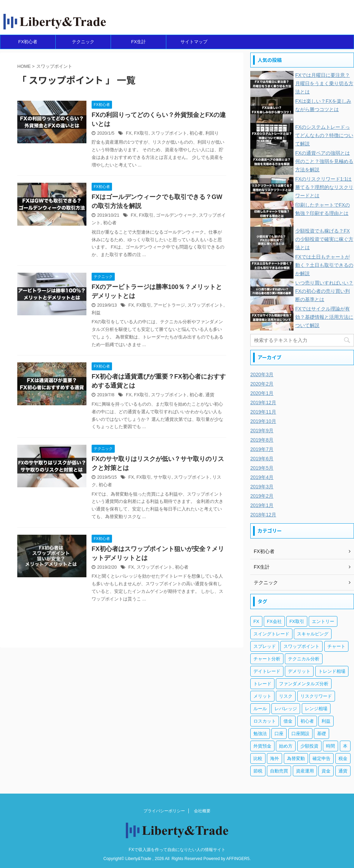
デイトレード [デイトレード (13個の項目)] (267, 671)
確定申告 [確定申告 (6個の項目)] (322, 758)
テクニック (83, 42)
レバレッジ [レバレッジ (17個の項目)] (286, 709)
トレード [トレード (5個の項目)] (262, 684)
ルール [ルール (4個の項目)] (260, 709)
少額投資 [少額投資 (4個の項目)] (309, 746)
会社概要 (202, 811)
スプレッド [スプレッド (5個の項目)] (265, 646)
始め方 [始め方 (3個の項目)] (286, 746)
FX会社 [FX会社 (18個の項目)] (274, 621)
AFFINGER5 (238, 859)
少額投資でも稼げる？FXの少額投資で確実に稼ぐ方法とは (324, 239)
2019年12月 (263, 403)
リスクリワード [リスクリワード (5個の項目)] (316, 696)
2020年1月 (262, 393)
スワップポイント (169, 133)
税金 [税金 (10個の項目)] (343, 758)
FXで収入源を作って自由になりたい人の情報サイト (177, 850)
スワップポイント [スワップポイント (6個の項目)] (301, 646)
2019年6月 (262, 459)
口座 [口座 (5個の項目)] (279, 734)
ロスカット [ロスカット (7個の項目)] (265, 721)
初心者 (196, 133)
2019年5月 (262, 468)
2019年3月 (262, 487)
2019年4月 (262, 477)
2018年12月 (263, 515)
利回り (212, 133)
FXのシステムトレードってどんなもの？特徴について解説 (324, 135)
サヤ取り (162, 477)
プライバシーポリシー (164, 811)
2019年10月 (263, 421)
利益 (96, 313)
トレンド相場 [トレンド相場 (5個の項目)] (332, 671)
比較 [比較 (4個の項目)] (258, 758)
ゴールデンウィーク (176, 215)
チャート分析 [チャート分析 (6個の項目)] (267, 659)
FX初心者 (28, 42)
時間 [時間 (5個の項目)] (330, 746)
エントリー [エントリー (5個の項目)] (323, 621)
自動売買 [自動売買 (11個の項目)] (279, 771)
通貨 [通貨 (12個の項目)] (343, 771)
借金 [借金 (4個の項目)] (288, 721)
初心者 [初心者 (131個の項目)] (307, 721)
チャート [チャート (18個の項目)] (336, 646)
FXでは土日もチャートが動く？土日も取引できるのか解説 (324, 265)
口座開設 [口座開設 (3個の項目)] (300, 734)
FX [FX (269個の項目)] (256, 621)
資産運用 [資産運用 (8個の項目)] (305, 771)
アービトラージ (169, 305)
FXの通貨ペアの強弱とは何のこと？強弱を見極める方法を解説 (324, 161)
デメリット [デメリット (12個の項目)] (299, 671)
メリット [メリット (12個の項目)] (262, 696)
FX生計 (138, 42)
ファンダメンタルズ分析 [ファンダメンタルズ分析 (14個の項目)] (304, 684)
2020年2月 (262, 384)
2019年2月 (262, 496)
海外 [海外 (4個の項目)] (274, 758)
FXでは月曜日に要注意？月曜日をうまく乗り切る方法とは (324, 83)
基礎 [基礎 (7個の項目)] (322, 734)
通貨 (210, 395)
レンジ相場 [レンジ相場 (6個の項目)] (316, 709)
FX (129, 133)
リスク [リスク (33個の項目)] (286, 696)
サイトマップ (194, 42)
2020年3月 (262, 374)
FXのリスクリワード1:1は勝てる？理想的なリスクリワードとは (324, 187)
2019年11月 (263, 412)
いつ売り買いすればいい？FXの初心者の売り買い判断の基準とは (324, 291)
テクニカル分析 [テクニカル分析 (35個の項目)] (304, 659)
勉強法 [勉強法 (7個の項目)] (260, 734)
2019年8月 (262, 440)
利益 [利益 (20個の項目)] (326, 721)
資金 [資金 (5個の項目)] (326, 771)
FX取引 (141, 133)
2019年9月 (262, 431)
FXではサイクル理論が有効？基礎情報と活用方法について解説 (324, 317)
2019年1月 (262, 505)
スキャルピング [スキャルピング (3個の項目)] (313, 634)
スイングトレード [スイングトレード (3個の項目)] (271, 634)
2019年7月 (262, 449)
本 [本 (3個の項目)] (345, 746)
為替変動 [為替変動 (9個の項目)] (296, 758)
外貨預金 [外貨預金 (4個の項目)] (262, 746)
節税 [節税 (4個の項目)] (258, 771)
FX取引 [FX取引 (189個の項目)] (297, 621)
